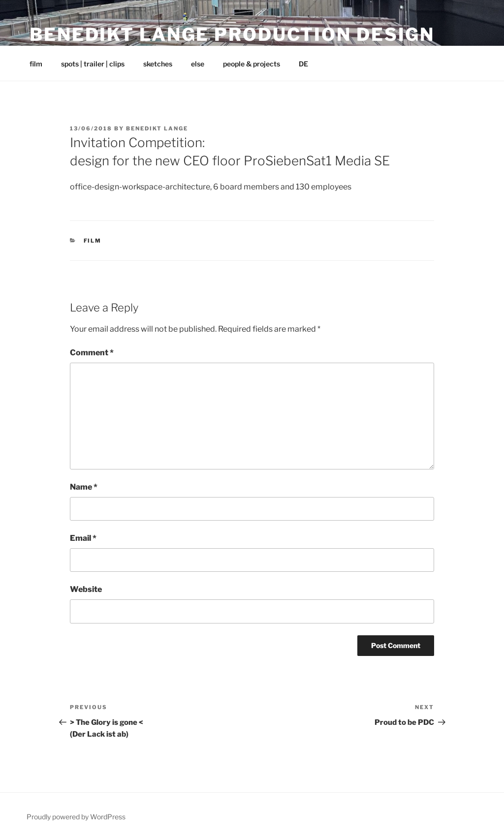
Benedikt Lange (157, 128)
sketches (158, 64)
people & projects (252, 64)
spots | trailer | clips (93, 64)
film (36, 64)
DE (303, 64)
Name (84, 487)
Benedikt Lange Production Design (232, 34)
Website (86, 589)
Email (83, 538)
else (198, 64)
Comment (92, 353)
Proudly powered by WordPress (76, 817)
